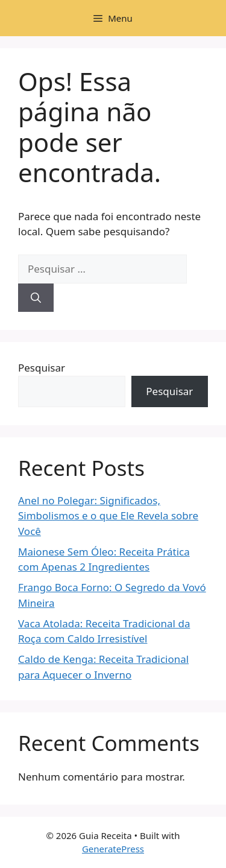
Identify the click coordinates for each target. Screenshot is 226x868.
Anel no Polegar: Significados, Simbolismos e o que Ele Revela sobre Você (108, 516)
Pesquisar (42, 368)
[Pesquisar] (36, 298)
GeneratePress (113, 849)
